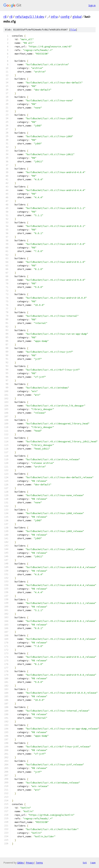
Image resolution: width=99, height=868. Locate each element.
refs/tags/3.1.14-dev (30, 17)
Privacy (30, 863)
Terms (39, 863)
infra (54, 17)
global (77, 17)
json (93, 863)
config (65, 17)
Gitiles (20, 863)
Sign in (92, 5)
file (73, 30)
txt (85, 863)
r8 (5, 17)
